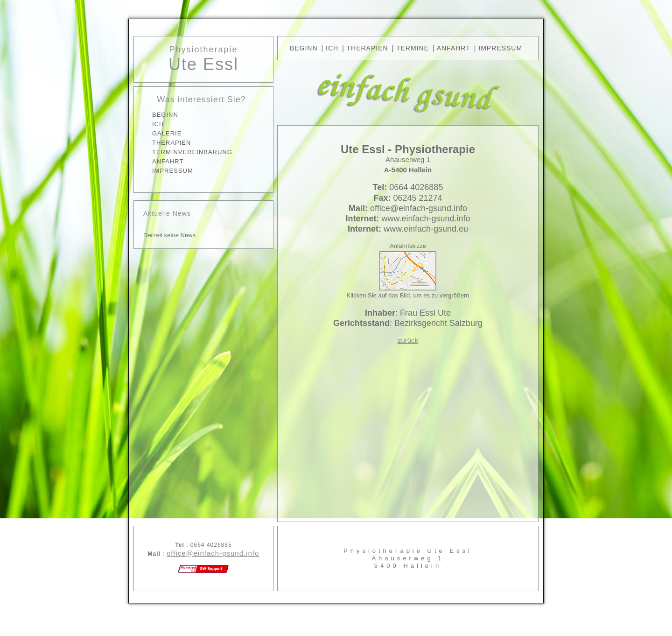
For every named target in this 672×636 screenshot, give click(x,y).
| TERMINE (410, 48)
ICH (158, 124)
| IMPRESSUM (498, 48)
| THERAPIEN (365, 48)
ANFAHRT (168, 161)
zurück (408, 340)
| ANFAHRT (451, 48)
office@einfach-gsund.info (213, 553)
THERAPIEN (171, 143)
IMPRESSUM (173, 171)
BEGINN (165, 115)
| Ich (330, 48)
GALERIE (167, 133)
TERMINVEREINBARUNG (192, 152)
